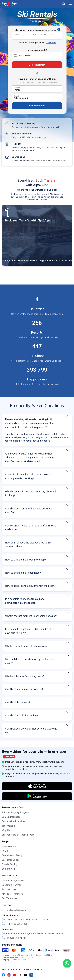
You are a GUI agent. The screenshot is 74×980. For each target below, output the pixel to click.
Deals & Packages (11, 817)
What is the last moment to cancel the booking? (31, 616)
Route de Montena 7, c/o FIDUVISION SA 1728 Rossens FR (33, 933)
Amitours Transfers (12, 894)
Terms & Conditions (11, 969)
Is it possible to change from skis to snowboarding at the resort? (25, 601)
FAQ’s (5, 851)
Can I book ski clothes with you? (23, 716)
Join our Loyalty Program (16, 812)
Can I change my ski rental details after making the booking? (31, 528)
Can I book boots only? (18, 702)
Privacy (27, 969)
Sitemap (38, 969)
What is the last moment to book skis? (26, 646)
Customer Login (10, 860)
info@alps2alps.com (14, 910)
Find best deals (37, 106)
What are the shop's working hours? (25, 676)
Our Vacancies (9, 898)
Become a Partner (11, 885)
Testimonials (8, 826)
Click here (51, 43)
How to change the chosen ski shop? (26, 560)
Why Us (6, 830)
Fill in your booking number (34, 34)
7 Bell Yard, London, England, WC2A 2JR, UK (25, 919)
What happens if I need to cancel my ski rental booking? (30, 493)
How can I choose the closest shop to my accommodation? (28, 545)
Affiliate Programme (13, 880)
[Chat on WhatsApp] (67, 963)
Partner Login (9, 889)
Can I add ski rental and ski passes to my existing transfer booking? (27, 476)
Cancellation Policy (12, 855)
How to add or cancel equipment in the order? (30, 586)
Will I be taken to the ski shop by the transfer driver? (30, 661)
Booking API (8, 869)
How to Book (9, 846)
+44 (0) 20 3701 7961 (14, 924)
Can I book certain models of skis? (24, 689)
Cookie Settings (10, 864)
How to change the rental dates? (23, 573)
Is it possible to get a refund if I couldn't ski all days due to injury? (30, 631)
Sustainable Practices (13, 821)
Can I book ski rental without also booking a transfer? (29, 511)
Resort (16, 96)
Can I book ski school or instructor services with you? (32, 731)
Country (17, 88)
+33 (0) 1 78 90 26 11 (14, 938)
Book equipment (37, 65)
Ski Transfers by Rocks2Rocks (18, 835)
